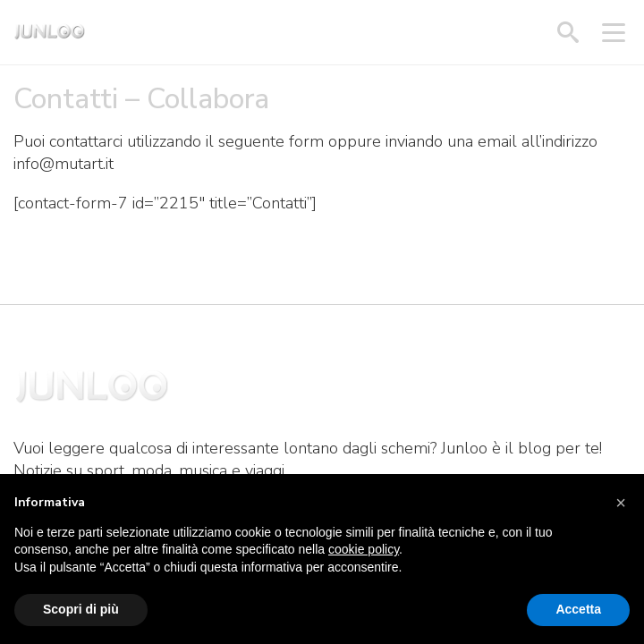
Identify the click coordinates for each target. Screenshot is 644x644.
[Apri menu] (614, 33)
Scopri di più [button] (81, 609)
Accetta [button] (578, 609)
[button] (621, 503)
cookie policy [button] (364, 549)
